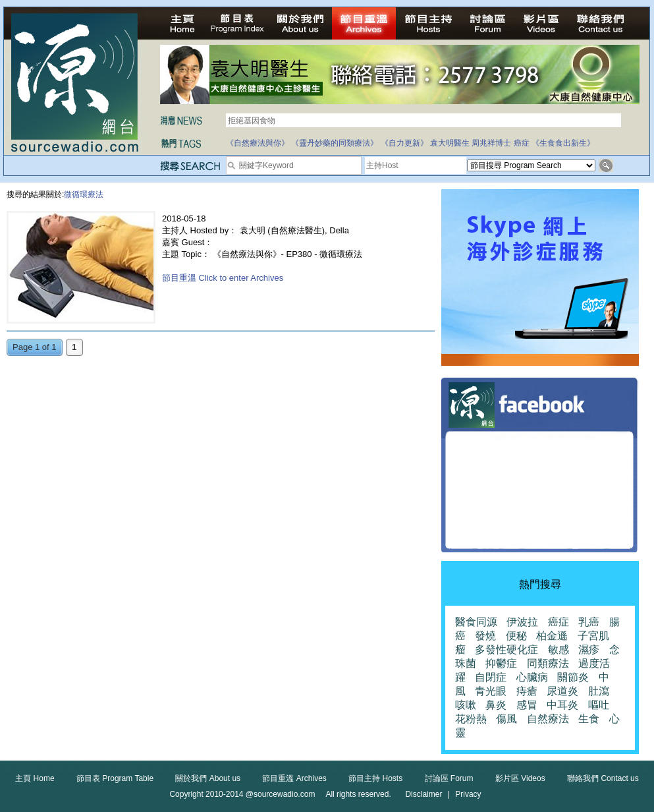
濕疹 (589, 650)
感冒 (527, 705)
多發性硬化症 (506, 650)
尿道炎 (562, 691)
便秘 (516, 636)
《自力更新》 (404, 143)
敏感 (559, 650)
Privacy (468, 794)
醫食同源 (476, 622)
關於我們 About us (208, 778)
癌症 (522, 143)
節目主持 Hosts (375, 778)
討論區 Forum (449, 778)
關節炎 (573, 677)
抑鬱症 (501, 663)
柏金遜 (552, 636)
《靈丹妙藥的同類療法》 (335, 143)
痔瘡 (527, 691)
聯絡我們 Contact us (603, 778)
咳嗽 (466, 705)
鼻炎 (496, 705)
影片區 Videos (520, 778)
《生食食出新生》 (563, 143)
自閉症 (491, 677)
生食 (589, 719)
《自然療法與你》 (258, 143)
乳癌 (589, 622)
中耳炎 (562, 705)
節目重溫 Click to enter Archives (223, 278)
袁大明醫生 (450, 143)
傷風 (506, 719)
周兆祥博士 (491, 143)
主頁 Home (35, 778)
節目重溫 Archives (294, 778)
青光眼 (491, 691)
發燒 (485, 636)
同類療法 (548, 663)
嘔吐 (599, 705)
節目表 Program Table (115, 778)
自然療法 (548, 719)
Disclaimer (423, 794)
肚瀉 (599, 691)
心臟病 (532, 677)
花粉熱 (471, 719)
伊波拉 (522, 622)
